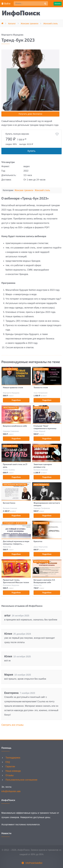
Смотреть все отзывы (12, 725)
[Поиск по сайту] (31, 3)
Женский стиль (42, 190)
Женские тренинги (24, 190)
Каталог (58, 4)
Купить (32, 151)
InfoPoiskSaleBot (34, 863)
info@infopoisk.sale (11, 791)
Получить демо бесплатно (30, 114)
